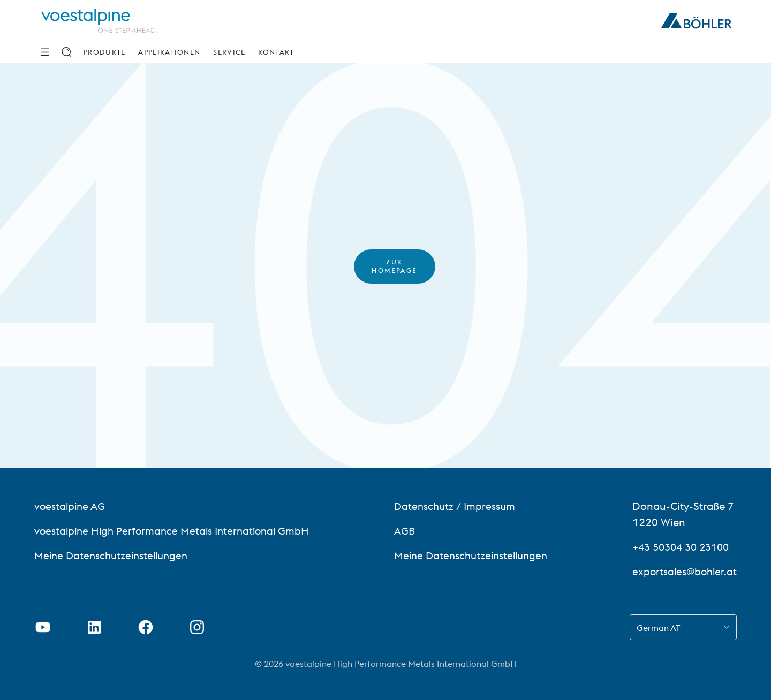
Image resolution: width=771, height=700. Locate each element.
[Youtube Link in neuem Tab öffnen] (43, 627)
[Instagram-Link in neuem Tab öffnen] (197, 627)
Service (229, 52)
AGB (405, 531)
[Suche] (66, 52)
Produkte (104, 52)
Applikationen (169, 52)
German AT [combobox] (658, 628)
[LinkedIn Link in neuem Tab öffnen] (94, 627)
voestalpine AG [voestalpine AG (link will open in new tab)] (71, 506)
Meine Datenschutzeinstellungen (115, 555)
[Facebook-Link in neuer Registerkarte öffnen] (146, 627)
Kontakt (276, 52)
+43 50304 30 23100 (681, 547)
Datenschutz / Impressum (456, 506)
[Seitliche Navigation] (45, 52)
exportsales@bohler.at (683, 571)
